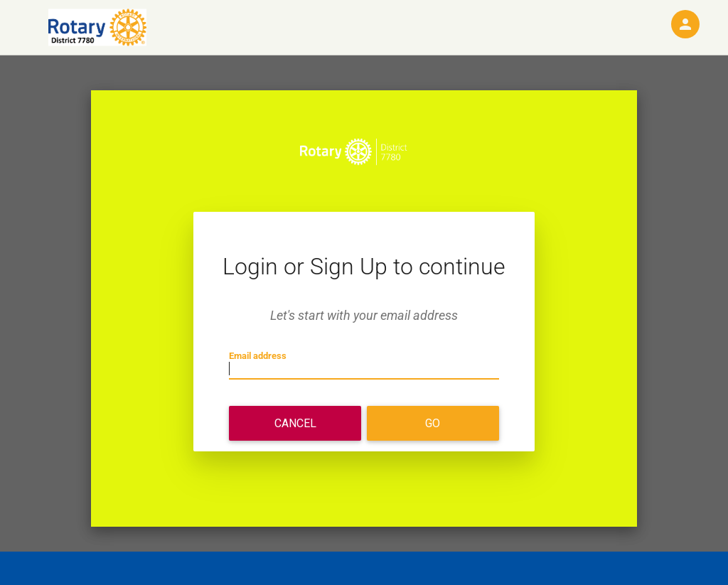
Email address (258, 356)
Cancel (295, 423)
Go (433, 423)
